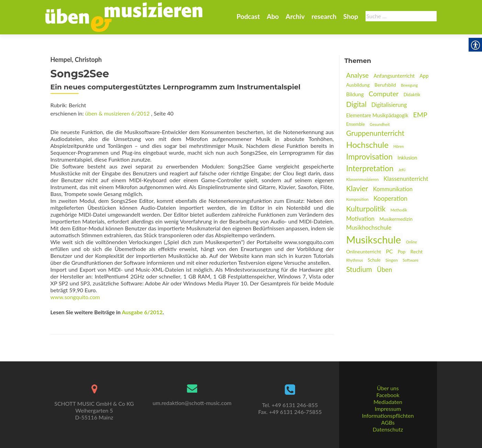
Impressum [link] (388, 409)
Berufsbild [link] (385, 85)
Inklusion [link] (407, 158)
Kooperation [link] (390, 198)
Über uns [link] (388, 388)
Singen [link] (392, 260)
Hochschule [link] (367, 145)
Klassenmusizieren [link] (363, 179)
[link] (124, 17)
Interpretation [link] (370, 168)
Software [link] (411, 260)
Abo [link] (273, 16)
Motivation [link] (361, 218)
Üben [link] (384, 270)
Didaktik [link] (412, 95)
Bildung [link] (355, 94)
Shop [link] (351, 16)
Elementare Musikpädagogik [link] (377, 115)
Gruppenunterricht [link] (375, 133)
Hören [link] (399, 146)
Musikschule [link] (374, 239)
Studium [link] (359, 269)
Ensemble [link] (356, 124)
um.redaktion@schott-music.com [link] (192, 403)
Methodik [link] (399, 210)
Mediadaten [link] (388, 402)
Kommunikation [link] (393, 189)
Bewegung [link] (409, 85)
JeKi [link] (402, 170)
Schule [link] (374, 260)
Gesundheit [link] (380, 124)
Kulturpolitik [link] (366, 209)
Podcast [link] (248, 16)
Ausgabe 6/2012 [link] (142, 312)
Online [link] (411, 242)
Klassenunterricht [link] (406, 179)
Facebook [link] (388, 395)
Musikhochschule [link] (369, 227)
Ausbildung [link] (358, 85)
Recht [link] (416, 252)
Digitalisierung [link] (389, 105)
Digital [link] (356, 104)
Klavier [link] (357, 188)
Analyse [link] (358, 75)
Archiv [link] (295, 16)
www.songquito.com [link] (75, 297)
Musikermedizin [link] (396, 219)
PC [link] (389, 251)
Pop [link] (402, 252)
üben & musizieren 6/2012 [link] (117, 113)
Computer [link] (384, 94)
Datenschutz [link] (388, 429)
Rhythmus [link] (355, 260)
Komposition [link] (357, 199)
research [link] (324, 16)
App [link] (424, 76)
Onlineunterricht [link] (364, 252)
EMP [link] (420, 115)
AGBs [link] (388, 422)
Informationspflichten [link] (388, 416)
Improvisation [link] (369, 157)
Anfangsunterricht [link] (394, 76)
